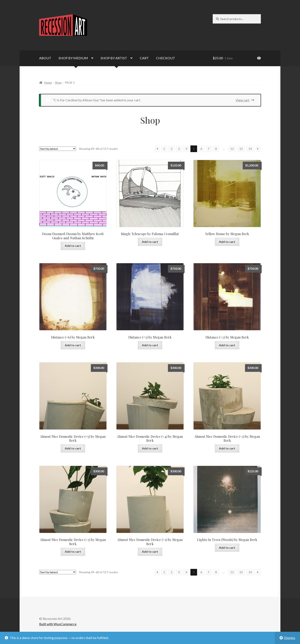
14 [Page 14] (250, 149)
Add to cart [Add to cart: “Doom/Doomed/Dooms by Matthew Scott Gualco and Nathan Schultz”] (73, 246)
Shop (58, 83)
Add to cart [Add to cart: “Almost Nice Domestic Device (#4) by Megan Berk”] (150, 448)
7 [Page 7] (209, 149)
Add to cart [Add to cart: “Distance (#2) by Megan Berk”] (227, 345)
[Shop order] (58, 149)
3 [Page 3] (179, 149)
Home (48, 83)
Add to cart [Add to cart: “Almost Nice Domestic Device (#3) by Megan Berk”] (227, 448)
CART (144, 58)
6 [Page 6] (201, 149)
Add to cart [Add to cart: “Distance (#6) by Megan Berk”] (73, 345)
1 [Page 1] (164, 149)
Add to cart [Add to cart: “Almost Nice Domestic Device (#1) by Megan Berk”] (150, 552)
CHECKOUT (166, 58)
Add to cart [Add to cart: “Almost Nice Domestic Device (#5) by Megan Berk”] (73, 448)
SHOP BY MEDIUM (73, 58)
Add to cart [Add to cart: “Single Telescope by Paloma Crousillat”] (150, 242)
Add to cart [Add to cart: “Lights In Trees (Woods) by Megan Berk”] (227, 548)
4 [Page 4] (186, 149)
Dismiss (290, 638)
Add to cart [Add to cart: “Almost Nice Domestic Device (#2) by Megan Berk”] (73, 552)
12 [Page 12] (232, 149)
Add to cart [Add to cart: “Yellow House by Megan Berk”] (227, 242)
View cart (242, 100)
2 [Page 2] (172, 149)
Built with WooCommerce (58, 624)
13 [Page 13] (241, 149)
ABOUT (45, 58)
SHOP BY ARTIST (114, 58)
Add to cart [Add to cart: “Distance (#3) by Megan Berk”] (150, 345)
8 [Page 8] (216, 149)
